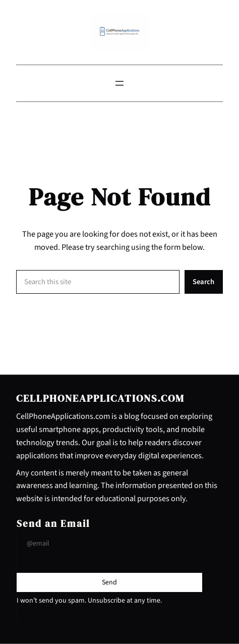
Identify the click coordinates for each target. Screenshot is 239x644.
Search (203, 282)
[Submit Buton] (109, 582)
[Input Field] (109, 544)
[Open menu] (119, 83)
